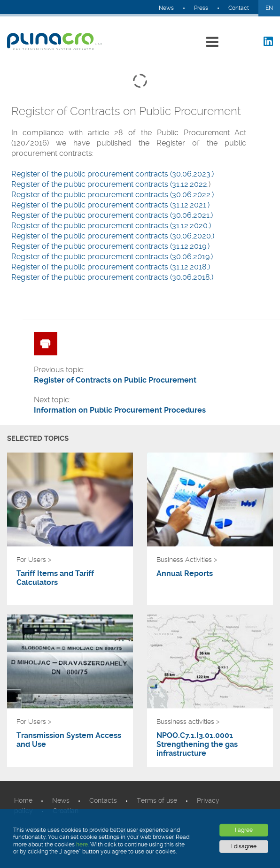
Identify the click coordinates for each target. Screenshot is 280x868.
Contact (239, 8)
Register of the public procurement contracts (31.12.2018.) (111, 267)
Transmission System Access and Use (69, 740)
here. (82, 845)
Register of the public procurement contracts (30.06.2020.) (113, 236)
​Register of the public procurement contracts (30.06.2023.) (113, 174)
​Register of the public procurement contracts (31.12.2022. (110, 184)
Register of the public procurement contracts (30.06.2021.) (112, 215)
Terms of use (157, 800)
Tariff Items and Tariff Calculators (55, 578)
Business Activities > (187, 560)
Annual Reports (185, 573)
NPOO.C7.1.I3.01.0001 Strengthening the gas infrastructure (197, 744)
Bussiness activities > (188, 722)
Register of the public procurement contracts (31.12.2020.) (111, 226)
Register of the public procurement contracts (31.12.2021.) (110, 205)
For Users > (34, 560)
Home (23, 800)
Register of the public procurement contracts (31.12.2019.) (110, 246)
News (166, 8)
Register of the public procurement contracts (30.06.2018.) (112, 277)
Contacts (103, 800)
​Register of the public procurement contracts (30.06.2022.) (113, 195)
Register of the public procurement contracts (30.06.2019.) (112, 257)
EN (269, 8)
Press (201, 8)
